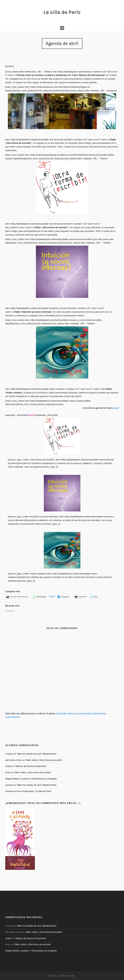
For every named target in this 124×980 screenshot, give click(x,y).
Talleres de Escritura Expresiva (31, 766)
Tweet (52, 596)
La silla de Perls (62, 12)
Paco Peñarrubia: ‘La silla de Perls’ (34, 791)
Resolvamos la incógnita (44, 779)
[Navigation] (62, 28)
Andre (8, 766)
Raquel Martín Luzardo (17, 779)
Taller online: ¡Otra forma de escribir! (44, 760)
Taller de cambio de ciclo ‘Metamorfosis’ (37, 754)
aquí (116, 408)
